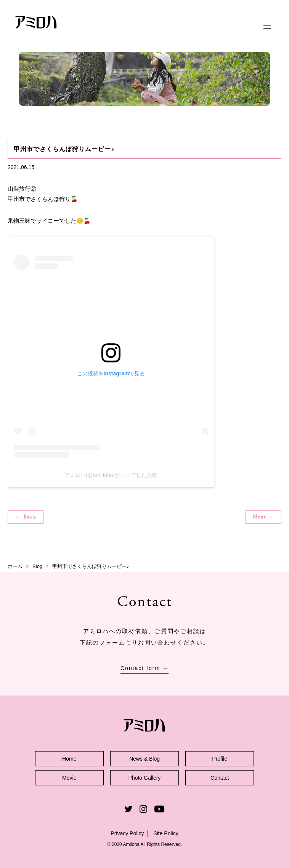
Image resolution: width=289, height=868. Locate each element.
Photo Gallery (145, 778)
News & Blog (144, 759)
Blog (37, 566)
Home (69, 759)
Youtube (159, 809)
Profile (220, 759)
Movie (69, 778)
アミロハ (36, 22)
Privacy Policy (127, 833)
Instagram (143, 809)
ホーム (15, 566)
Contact (220, 778)
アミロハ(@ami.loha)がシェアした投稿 (111, 475)
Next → (264, 517)
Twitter (128, 809)
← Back (26, 517)
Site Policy (166, 833)
